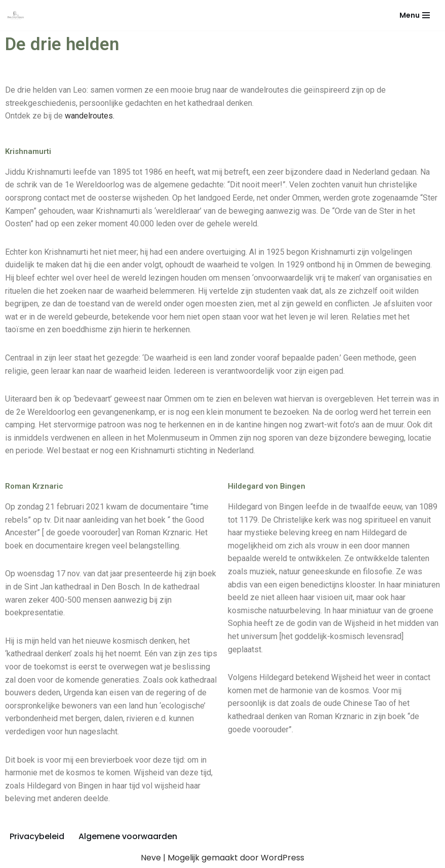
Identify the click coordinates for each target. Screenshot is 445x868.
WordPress (282, 858)
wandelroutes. (90, 116)
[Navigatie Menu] (415, 15)
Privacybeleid (37, 836)
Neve (151, 858)
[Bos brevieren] (18, 15)
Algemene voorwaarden (128, 836)
